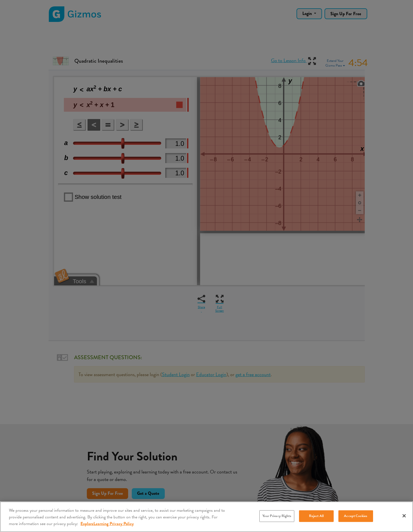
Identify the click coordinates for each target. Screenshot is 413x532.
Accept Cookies (356, 516)
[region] (206, 517)
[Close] (404, 516)
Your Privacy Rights (277, 516)
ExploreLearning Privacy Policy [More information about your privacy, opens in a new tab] (107, 524)
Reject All (316, 516)
